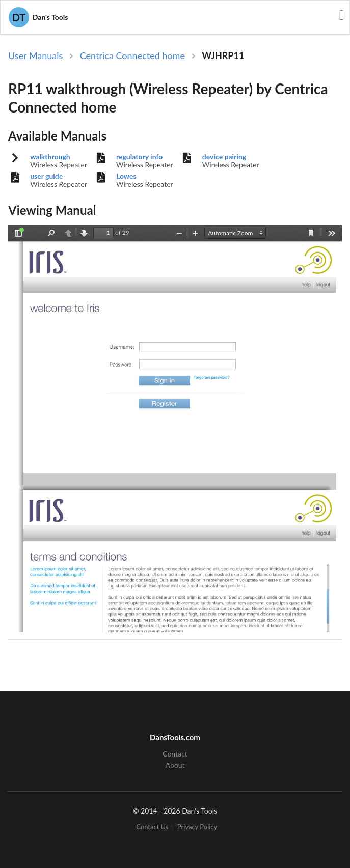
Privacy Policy (197, 828)
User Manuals (35, 55)
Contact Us (152, 828)
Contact (175, 754)
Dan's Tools (38, 17)
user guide (46, 176)
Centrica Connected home (132, 55)
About (175, 765)
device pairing (224, 157)
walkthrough (50, 157)
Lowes (126, 176)
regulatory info (139, 157)
